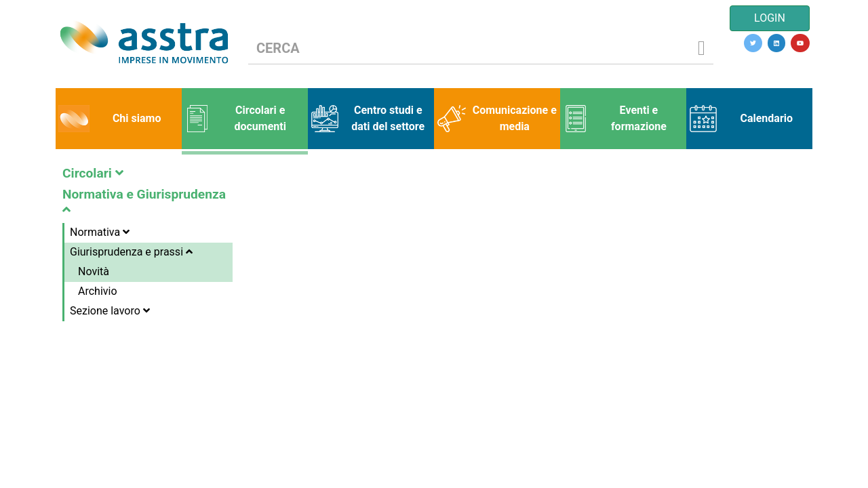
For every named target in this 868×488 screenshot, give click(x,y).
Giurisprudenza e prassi (131, 252)
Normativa (100, 232)
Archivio (98, 291)
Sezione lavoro (110, 311)
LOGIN (770, 18)
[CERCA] (469, 48)
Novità (94, 271)
